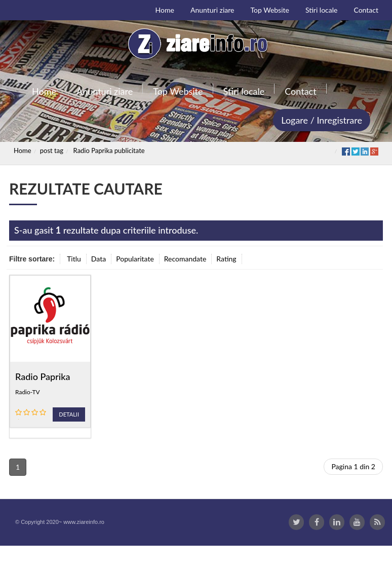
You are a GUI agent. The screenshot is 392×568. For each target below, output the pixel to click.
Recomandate (185, 259)
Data (99, 259)
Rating (226, 259)
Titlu (74, 259)
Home (23, 150)
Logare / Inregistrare (322, 120)
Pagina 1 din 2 (353, 466)
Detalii (69, 414)
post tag (52, 150)
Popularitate (135, 259)
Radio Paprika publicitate (109, 150)
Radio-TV (28, 392)
